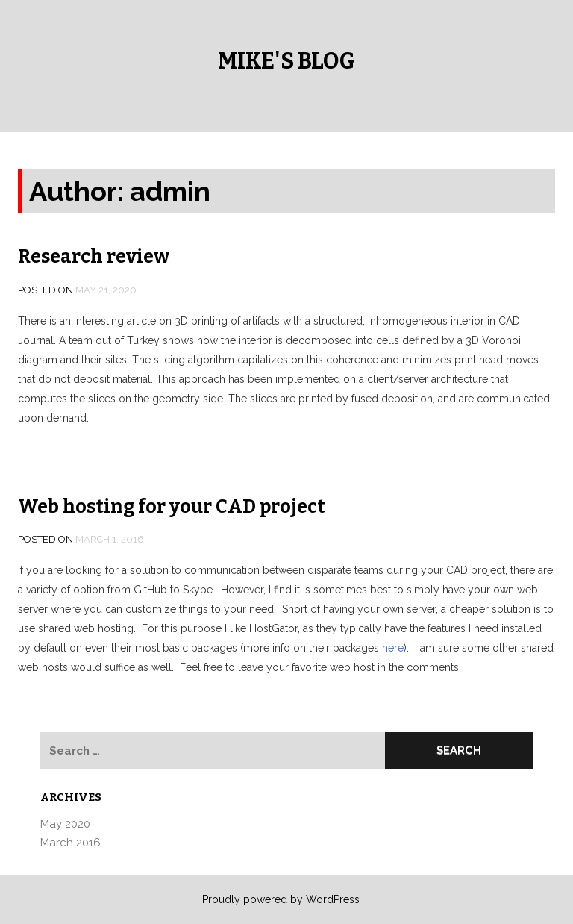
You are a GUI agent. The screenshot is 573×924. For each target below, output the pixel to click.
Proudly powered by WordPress (281, 899)
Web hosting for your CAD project (172, 507)
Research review (94, 257)
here (393, 648)
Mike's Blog (286, 61)
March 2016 (71, 843)
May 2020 (65, 824)
